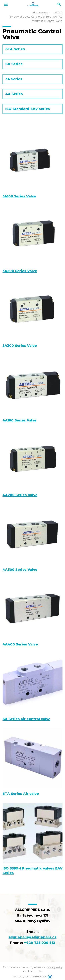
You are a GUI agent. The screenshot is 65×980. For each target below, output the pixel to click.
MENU (6, 4)
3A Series (14, 79)
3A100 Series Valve (19, 196)
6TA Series (15, 49)
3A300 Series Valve (20, 346)
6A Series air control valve (26, 719)
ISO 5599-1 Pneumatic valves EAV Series (32, 871)
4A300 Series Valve (20, 570)
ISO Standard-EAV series (28, 109)
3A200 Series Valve (20, 271)
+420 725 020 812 (40, 943)
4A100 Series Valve (19, 420)
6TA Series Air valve (21, 794)
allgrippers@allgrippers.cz (32, 937)
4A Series (14, 94)
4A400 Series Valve (20, 644)
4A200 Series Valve (20, 495)
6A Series (14, 64)
